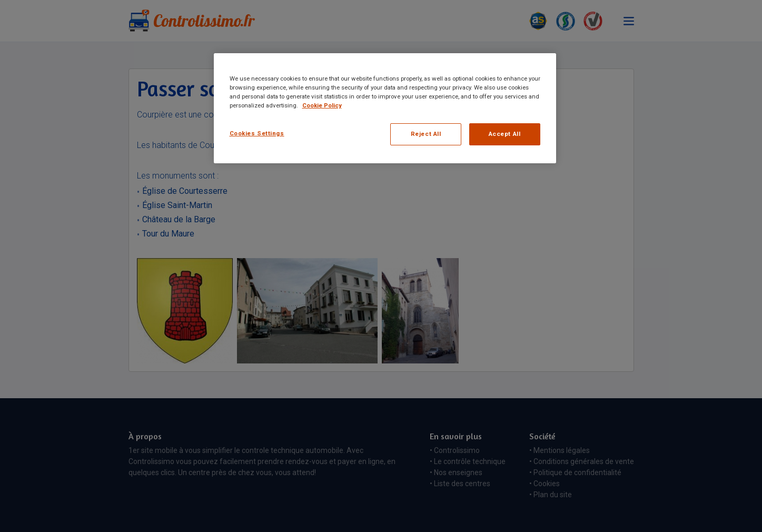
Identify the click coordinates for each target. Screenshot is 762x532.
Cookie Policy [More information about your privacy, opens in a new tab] (322, 105)
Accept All (505, 134)
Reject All (426, 134)
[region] (385, 108)
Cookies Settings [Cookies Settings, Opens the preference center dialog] (257, 133)
